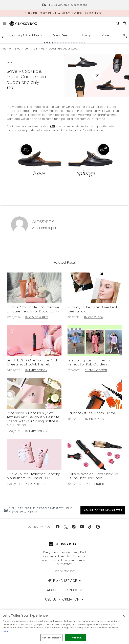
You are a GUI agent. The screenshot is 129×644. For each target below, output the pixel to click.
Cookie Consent (64, 571)
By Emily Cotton (36, 370)
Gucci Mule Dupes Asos (63, 49)
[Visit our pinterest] (98, 527)
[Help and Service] (64, 581)
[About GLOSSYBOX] (65, 590)
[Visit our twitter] (66, 527)
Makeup (107, 35)
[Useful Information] (65, 599)
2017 (27, 49)
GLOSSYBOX (43, 222)
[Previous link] (2, 37)
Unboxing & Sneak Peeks (26, 35)
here (5, 631)
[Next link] (127, 37)
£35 (52, 126)
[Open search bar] (118, 23)
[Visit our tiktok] (90, 527)
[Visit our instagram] (74, 527)
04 (35, 49)
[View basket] (124, 23)
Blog (18, 49)
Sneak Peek (60, 35)
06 (43, 49)
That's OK (76, 638)
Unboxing (85, 35)
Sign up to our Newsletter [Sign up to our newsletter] (103, 510)
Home (7, 49)
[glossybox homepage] (25, 23)
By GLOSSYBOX (94, 317)
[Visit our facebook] (58, 527)
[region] (64, 627)
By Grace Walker (37, 317)
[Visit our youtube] (82, 527)
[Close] (124, 616)
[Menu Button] (5, 23)
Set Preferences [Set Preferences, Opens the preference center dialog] (52, 638)
